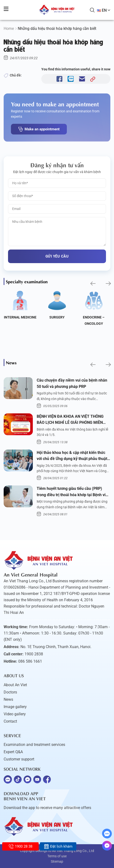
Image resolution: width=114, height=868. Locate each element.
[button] (92, 283)
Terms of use (57, 856)
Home (9, 29)
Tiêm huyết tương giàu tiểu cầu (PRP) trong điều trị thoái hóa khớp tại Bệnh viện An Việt (73, 492)
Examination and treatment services (34, 745)
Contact (10, 721)
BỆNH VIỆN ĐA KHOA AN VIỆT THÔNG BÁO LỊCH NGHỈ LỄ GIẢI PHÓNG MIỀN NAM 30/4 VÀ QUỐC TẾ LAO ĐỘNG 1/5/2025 (70, 420)
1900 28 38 (21, 846)
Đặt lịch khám (58, 846)
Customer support (19, 759)
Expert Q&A (13, 752)
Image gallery (15, 707)
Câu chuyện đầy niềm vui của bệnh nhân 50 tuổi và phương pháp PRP (72, 383)
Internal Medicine (20, 317)
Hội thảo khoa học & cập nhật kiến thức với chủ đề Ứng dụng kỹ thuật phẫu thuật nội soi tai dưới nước (72, 456)
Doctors (10, 692)
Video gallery (15, 714)
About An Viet (15, 685)
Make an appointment (39, 129)
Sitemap (57, 861)
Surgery (57, 317)
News (8, 699)
